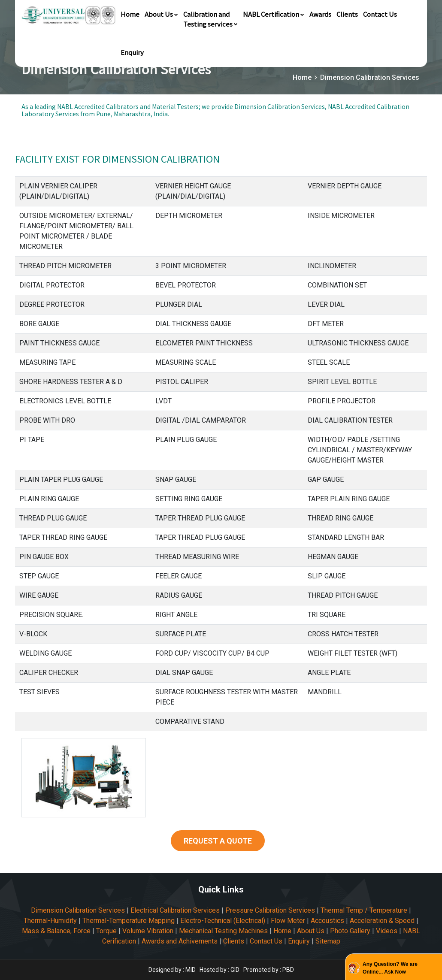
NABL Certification (274, 14)
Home (130, 14)
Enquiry (132, 52)
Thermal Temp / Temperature (364, 910)
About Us (161, 14)
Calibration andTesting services (210, 19)
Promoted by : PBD (269, 970)
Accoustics (327, 921)
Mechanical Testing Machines (223, 931)
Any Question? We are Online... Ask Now (390, 968)
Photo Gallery (350, 931)
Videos (387, 931)
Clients (347, 14)
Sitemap (328, 941)
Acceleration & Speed (382, 921)
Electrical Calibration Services (175, 910)
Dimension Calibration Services (78, 910)
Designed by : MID (173, 970)
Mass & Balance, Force (56, 931)
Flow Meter (288, 921)
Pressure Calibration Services (270, 910)
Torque (106, 931)
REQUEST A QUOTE (218, 841)
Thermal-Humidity (50, 921)
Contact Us (380, 14)
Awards (320, 14)
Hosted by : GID (219, 970)
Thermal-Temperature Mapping (129, 921)
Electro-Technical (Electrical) (223, 921)
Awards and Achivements (180, 941)
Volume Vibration (148, 931)
